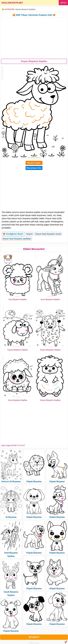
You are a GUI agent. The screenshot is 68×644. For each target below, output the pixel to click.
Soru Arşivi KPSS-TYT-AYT (13, 445)
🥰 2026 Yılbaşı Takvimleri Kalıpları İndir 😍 (34, 15)
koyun (30, 234)
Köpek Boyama (11, 631)
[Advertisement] (34, 38)
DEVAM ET (34, 637)
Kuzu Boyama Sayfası (50, 299)
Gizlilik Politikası (34, 643)
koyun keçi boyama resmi (48, 234)
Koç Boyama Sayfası (18, 299)
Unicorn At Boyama (11, 482)
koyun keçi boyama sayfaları (17, 239)
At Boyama (11, 517)
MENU (63, 3)
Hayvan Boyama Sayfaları (25, 9)
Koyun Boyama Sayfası (18, 350)
